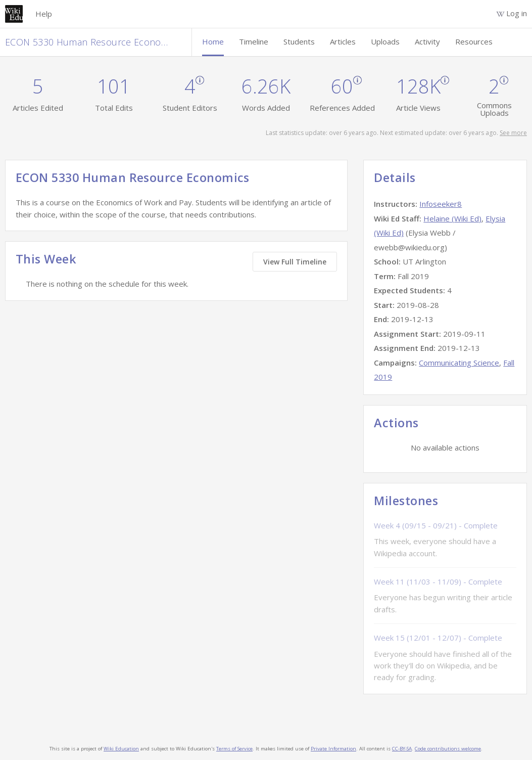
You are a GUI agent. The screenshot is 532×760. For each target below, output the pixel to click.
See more (513, 133)
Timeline (254, 41)
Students (299, 41)
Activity (427, 41)
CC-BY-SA (402, 749)
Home (213, 41)
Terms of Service (234, 749)
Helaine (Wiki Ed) (452, 218)
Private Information (333, 749)
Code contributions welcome (448, 749)
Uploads (385, 41)
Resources (474, 41)
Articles (343, 41)
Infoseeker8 (441, 204)
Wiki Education (121, 749)
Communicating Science (459, 363)
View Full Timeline (295, 262)
